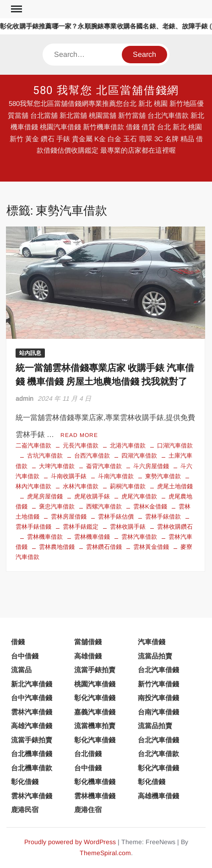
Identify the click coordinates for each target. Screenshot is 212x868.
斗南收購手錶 (69, 476)
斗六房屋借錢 (151, 466)
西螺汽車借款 (104, 506)
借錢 (18, 642)
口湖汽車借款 (175, 445)
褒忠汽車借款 (57, 506)
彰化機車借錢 (95, 782)
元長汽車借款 (81, 445)
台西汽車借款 (92, 456)
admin (24, 398)
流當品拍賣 (155, 656)
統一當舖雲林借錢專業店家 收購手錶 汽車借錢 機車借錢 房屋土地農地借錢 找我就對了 (105, 375)
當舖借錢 (88, 642)
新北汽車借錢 (32, 684)
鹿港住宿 (88, 810)
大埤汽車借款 (57, 466)
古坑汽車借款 (45, 456)
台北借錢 (88, 754)
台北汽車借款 (158, 754)
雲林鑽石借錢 (104, 547)
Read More (79, 435)
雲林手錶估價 (116, 517)
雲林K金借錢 (150, 506)
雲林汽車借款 (139, 537)
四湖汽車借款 (139, 456)
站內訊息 (30, 353)
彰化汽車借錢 (95, 698)
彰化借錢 (25, 782)
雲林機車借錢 (92, 537)
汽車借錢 (152, 642)
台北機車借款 (32, 768)
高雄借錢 (88, 656)
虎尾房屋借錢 (45, 496)
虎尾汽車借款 (139, 496)
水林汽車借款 (81, 486)
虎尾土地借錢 (175, 486)
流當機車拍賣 (95, 726)
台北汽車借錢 (158, 670)
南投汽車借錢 (158, 698)
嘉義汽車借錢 (95, 712)
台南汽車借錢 (158, 712)
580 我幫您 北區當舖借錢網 (106, 91)
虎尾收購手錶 (92, 496)
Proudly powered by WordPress (70, 842)
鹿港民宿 (25, 810)
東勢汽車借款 (163, 476)
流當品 (21, 670)
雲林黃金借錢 (151, 547)
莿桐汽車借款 (128, 486)
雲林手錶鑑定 (81, 527)
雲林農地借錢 (57, 547)
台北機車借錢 (32, 754)
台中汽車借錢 (32, 698)
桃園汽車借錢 (95, 684)
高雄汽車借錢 (32, 726)
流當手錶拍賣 (95, 670)
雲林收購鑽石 (175, 527)
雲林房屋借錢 (69, 517)
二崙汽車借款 (33, 445)
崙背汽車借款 (104, 466)
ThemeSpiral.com (105, 853)
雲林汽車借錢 (32, 712)
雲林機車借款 (45, 537)
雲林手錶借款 (163, 517)
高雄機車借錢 (158, 796)
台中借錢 (25, 656)
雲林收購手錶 (128, 527)
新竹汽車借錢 (158, 684)
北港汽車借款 (128, 445)
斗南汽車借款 (116, 476)
